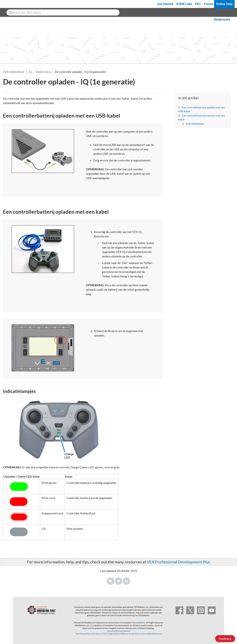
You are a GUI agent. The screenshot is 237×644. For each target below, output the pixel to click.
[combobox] (63, 12)
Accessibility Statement (151, 634)
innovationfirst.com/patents (119, 631)
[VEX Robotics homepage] (10, 4)
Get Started (165, 4)
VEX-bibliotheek (14, 72)
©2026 (142, 623)
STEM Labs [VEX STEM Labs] (184, 4)
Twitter (118, 581)
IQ (30, 72)
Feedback (225, 639)
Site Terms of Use (99, 634)
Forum (208, 4)
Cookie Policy (114, 634)
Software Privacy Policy (130, 634)
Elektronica (43, 72)
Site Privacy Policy (83, 634)
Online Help (224, 4)
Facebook (111, 581)
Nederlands (222, 20)
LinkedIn (126, 581)
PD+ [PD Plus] (198, 4)
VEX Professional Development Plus (178, 562)
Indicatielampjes (195, 124)
